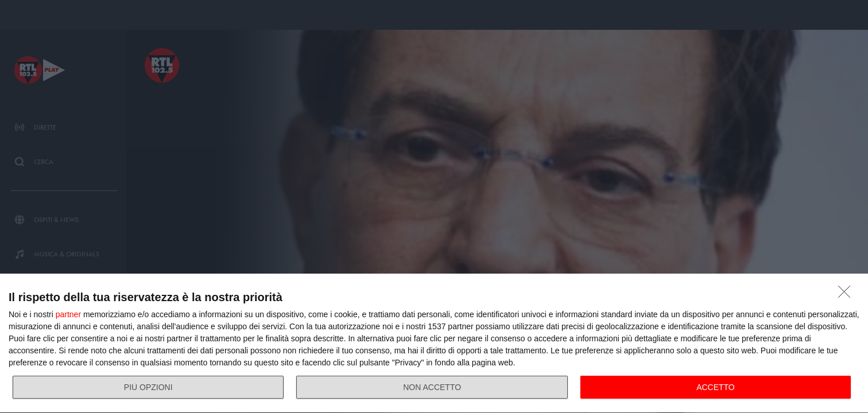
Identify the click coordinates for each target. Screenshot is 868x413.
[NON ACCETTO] (847, 295)
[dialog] (434, 344)
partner (68, 314)
